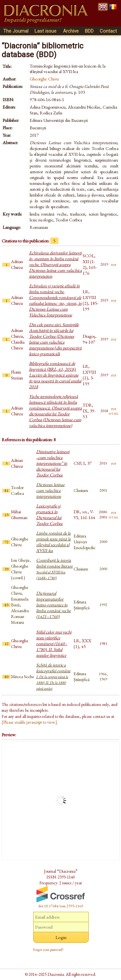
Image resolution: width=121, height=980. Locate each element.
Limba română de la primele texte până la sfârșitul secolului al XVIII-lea (53, 542)
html (114, 413)
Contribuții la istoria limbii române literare (54, 569)
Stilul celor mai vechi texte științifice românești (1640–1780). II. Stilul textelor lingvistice (54, 644)
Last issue (45, 31)
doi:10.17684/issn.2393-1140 (61, 906)
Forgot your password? (48, 950)
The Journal (16, 31)
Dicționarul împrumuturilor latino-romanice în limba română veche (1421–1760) (53, 605)
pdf (114, 264)
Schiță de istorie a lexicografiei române (53, 676)
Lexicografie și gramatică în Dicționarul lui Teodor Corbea (49, 515)
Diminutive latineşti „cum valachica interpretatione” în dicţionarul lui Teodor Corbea (53, 463)
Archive (71, 31)
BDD (89, 31)
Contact (108, 31)
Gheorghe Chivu (44, 79)
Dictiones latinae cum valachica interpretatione (50, 490)
